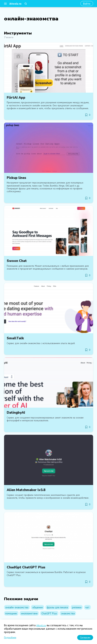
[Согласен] (85, 638)
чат (87, 607)
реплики (77, 607)
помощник (11, 613)
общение (38, 607)
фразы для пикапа (57, 607)
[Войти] (87, 4)
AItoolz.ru (41, 625)
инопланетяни (29, 613)
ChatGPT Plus (49, 613)
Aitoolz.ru (15, 4)
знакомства (68, 613)
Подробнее (10, 638)
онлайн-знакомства (17, 607)
